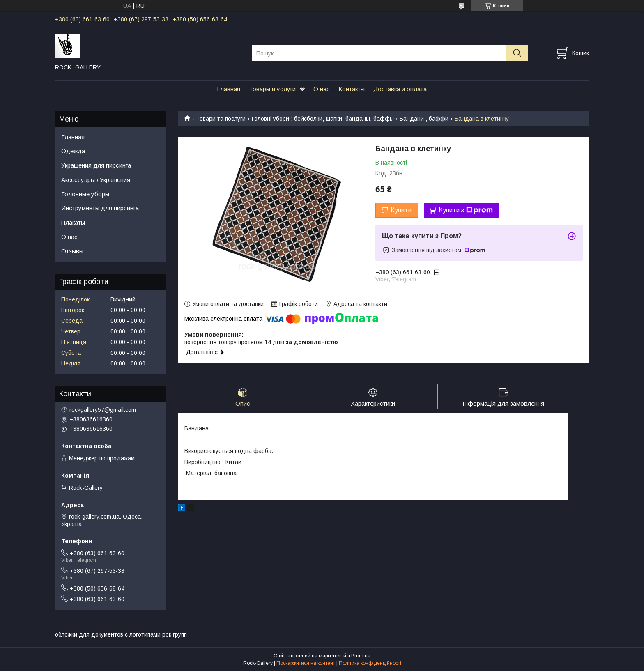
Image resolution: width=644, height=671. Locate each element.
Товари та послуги (221, 119)
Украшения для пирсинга (96, 165)
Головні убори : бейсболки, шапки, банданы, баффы (323, 119)
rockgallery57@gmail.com (103, 410)
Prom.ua (361, 656)
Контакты (352, 89)
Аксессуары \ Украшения (96, 180)
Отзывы (72, 251)
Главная (229, 89)
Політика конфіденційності (370, 663)
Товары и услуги (272, 89)
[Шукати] (517, 53)
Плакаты (73, 222)
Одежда (73, 151)
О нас (322, 89)
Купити (401, 210)
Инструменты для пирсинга (100, 208)
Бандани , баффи (424, 119)
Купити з (466, 210)
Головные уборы (85, 194)
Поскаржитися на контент (306, 663)
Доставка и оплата (400, 89)
